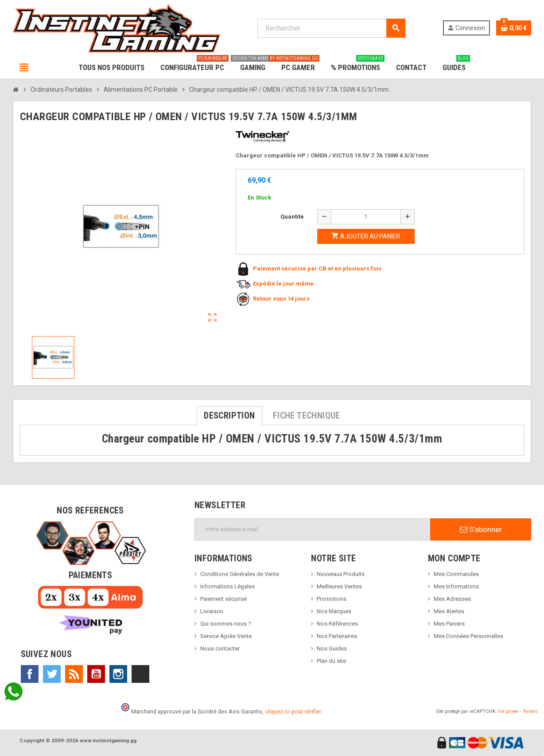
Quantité (292, 217)
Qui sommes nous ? (226, 624)
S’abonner (481, 529)
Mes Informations (456, 586)
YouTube (96, 674)
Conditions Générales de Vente (240, 574)
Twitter (52, 674)
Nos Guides (332, 648)
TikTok (140, 674)
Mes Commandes (456, 574)
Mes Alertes (449, 611)
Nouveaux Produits (341, 574)
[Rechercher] (331, 28)
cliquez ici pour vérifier (293, 711)
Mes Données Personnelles (468, 636)
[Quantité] (366, 217)
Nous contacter (220, 648)
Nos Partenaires (337, 636)
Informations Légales (227, 586)
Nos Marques (334, 611)
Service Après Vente (226, 636)
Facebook (30, 674)
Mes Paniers (449, 624)
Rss (74, 674)
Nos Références (337, 624)
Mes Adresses (452, 599)
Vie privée (508, 711)
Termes (530, 711)
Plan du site (331, 661)
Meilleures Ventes (339, 586)
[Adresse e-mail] (313, 529)
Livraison (212, 611)
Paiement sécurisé (223, 599)
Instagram (118, 674)
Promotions (332, 599)
